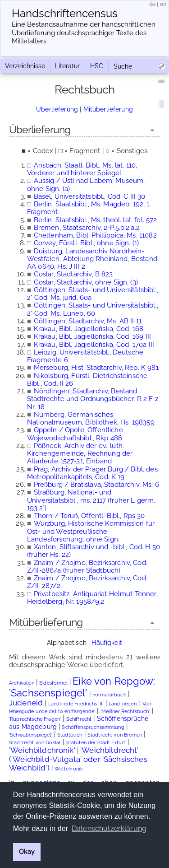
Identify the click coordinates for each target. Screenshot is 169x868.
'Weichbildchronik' (42, 750)
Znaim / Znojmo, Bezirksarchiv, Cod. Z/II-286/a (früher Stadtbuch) (87, 567)
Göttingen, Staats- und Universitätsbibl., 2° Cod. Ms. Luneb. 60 (93, 309)
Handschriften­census (65, 14)
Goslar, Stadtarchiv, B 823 (73, 274)
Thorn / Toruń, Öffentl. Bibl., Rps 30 (89, 516)
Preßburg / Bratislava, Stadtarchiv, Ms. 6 (96, 485)
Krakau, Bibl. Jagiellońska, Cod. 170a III (94, 345)
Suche (123, 66)
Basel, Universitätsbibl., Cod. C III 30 (90, 196)
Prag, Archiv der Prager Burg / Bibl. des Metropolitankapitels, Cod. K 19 (92, 473)
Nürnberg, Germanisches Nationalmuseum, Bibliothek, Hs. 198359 (91, 418)
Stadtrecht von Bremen (115, 735)
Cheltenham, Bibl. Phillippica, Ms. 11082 (95, 235)
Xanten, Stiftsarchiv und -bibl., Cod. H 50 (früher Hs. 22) (94, 551)
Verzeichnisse (25, 66)
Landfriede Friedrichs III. (76, 704)
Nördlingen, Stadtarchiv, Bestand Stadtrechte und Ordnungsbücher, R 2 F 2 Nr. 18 (93, 399)
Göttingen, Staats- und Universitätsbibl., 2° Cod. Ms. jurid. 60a (93, 294)
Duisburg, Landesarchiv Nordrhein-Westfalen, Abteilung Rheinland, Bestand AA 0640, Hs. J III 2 (92, 259)
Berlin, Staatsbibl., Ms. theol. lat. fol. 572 (96, 220)
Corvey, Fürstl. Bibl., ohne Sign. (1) (87, 243)
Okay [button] (27, 852)
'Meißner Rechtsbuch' (125, 712)
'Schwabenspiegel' (31, 735)
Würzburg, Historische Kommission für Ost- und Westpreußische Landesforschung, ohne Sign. (91, 531)
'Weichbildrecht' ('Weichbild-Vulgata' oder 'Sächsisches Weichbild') (78, 759)
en (163, 4)
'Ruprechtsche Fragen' (35, 719)
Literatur (67, 66)
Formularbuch (109, 695)
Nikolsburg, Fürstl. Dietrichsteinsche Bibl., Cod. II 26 (87, 380)
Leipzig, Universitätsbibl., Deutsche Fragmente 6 (85, 356)
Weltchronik (69, 769)
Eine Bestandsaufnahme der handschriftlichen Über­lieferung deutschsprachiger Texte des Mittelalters (84, 33)
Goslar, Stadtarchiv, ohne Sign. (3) (86, 282)
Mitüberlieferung (108, 109)
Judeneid (26, 703)
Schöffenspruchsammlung (93, 727)
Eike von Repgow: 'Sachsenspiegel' (82, 687)
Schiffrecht (79, 719)
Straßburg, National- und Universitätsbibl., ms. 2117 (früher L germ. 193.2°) (91, 500)
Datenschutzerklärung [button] (109, 828)
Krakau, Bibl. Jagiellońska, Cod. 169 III (92, 336)
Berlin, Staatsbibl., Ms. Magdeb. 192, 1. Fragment (89, 208)
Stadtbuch (70, 735)
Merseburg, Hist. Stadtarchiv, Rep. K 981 (96, 368)
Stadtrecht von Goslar (35, 743)
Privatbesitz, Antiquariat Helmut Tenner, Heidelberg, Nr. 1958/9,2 (92, 598)
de (152, 4)
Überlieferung (57, 109)
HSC (97, 66)
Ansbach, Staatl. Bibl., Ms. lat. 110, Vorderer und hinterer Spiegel (82, 169)
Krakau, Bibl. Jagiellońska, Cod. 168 (89, 329)
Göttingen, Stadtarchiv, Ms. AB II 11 (88, 321)
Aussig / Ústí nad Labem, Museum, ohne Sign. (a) (86, 184)
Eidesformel (53, 683)
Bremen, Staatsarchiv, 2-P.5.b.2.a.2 (87, 228)
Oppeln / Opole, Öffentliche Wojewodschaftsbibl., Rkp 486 (75, 434)
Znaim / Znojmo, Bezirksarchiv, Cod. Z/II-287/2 (87, 582)
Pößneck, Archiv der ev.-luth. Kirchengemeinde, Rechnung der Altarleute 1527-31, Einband (80, 454)
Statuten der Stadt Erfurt (96, 743)
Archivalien (22, 683)
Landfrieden (123, 704)
